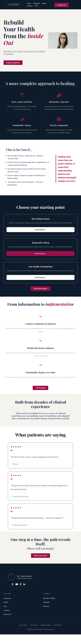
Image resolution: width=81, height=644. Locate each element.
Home (28, 3)
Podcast (29, 6)
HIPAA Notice (58, 635)
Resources (8, 623)
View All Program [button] (40, 290)
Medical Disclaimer (46, 635)
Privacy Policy (23, 635)
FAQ (35, 6)
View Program (40, 230)
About (43, 3)
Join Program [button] (40, 391)
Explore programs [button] (13, 63)
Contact (7, 619)
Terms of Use (34, 635)
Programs (36, 3)
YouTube (47, 610)
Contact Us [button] (61, 5)
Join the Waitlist (50, 606)
